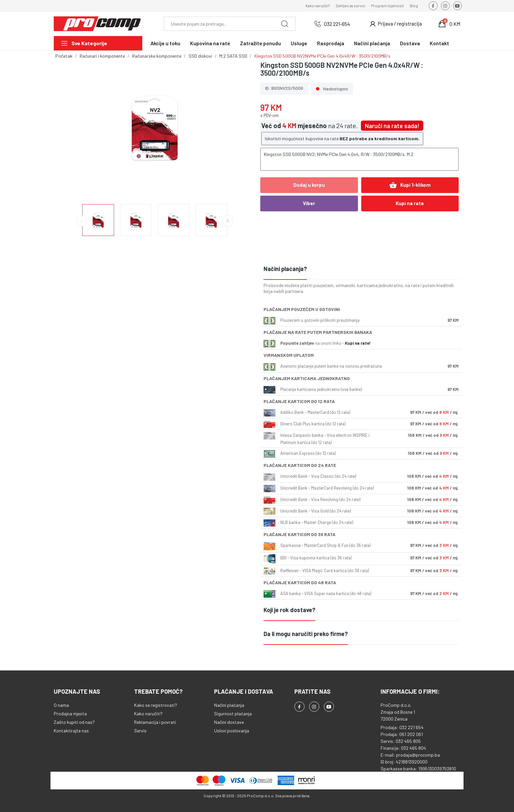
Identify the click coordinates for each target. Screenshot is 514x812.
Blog (414, 6)
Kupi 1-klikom (410, 185)
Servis (140, 731)
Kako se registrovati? (156, 705)
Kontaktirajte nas (71, 731)
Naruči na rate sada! (392, 126)
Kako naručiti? (318, 6)
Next (228, 221)
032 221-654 (337, 24)
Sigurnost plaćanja (233, 714)
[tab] (361, 269)
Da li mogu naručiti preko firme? (306, 634)
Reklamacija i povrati (155, 722)
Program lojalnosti (387, 6)
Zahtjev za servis (350, 6)
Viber (309, 203)
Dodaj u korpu (309, 185)
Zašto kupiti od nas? (74, 722)
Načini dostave (229, 722)
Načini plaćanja (229, 705)
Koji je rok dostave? (289, 610)
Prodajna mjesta (70, 714)
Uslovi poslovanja (232, 731)
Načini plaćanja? (285, 269)
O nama (61, 705)
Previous (82, 221)
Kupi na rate (410, 203)
